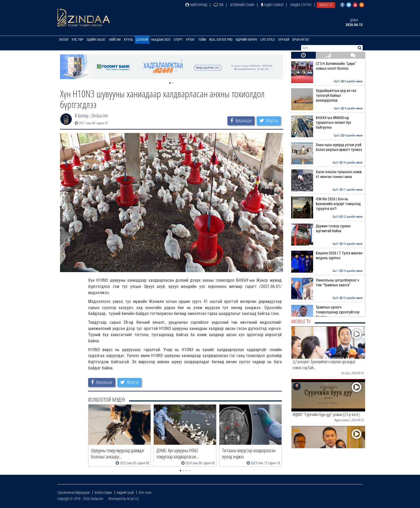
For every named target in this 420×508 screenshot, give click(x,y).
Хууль (128, 40)
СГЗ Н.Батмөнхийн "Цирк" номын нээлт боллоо (327, 66)
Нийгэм (115, 40)
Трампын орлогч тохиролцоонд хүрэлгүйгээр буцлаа (327, 312)
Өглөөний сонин (242, 5)
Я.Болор (82, 116)
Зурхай (284, 40)
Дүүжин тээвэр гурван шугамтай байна (327, 228)
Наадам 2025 (161, 40)
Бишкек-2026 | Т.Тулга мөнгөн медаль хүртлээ (327, 255)
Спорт (178, 40)
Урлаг (190, 40)
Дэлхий (142, 40)
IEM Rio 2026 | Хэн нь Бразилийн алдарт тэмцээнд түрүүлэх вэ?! (327, 204)
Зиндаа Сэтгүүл (301, 5)
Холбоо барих (103, 492)
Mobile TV (326, 5)
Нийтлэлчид (196, 5)
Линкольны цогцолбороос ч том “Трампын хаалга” (327, 283)
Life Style (268, 40)
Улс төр (77, 40)
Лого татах (145, 492)
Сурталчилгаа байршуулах (74, 492)
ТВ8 (219, 5)
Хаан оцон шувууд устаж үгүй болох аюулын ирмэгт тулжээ (327, 147)
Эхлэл (64, 40)
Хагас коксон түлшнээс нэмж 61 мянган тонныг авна (327, 174)
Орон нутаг (301, 40)
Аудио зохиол (272, 5)
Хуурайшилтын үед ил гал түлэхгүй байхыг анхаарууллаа (327, 96)
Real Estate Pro (221, 40)
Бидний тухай (125, 492)
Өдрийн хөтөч (246, 40)
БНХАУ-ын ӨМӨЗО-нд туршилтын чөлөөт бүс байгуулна (327, 123)
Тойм (202, 40)
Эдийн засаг (96, 40)
